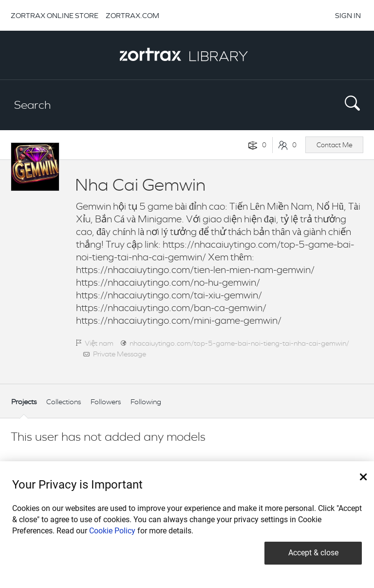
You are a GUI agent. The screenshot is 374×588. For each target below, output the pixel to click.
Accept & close (313, 553)
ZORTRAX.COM (132, 15)
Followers (106, 402)
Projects (24, 402)
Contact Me (335, 145)
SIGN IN (348, 15)
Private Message (120, 354)
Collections (64, 402)
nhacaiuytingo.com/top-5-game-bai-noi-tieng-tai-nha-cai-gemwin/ (239, 343)
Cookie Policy (112, 531)
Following (146, 402)
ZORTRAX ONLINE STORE (55, 15)
